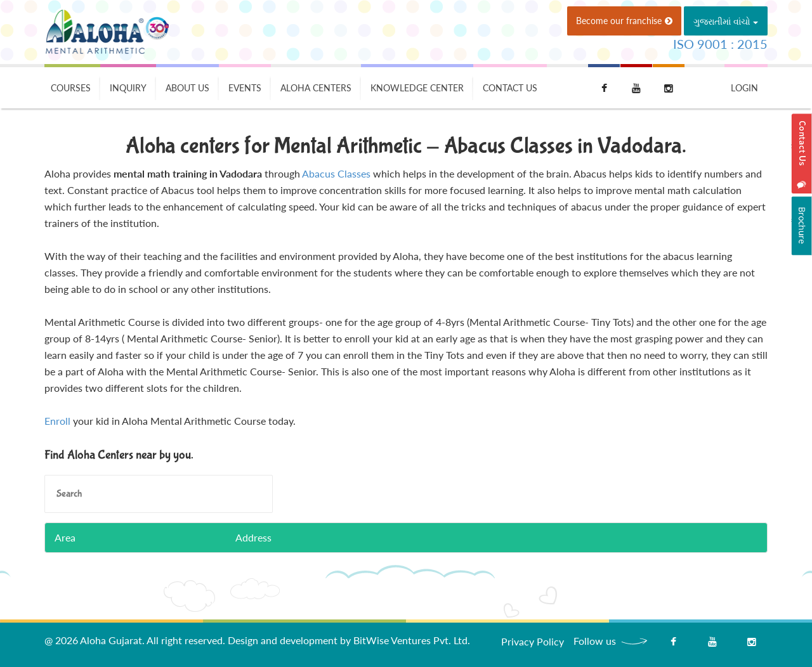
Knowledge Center (417, 88)
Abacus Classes (336, 173)
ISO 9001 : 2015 (720, 44)
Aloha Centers (316, 88)
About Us (187, 88)
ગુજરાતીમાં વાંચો (726, 21)
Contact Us (510, 88)
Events (245, 88)
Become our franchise (624, 21)
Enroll (57, 421)
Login (744, 88)
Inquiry (128, 88)
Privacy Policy (533, 641)
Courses (71, 88)
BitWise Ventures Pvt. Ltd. (412, 640)
